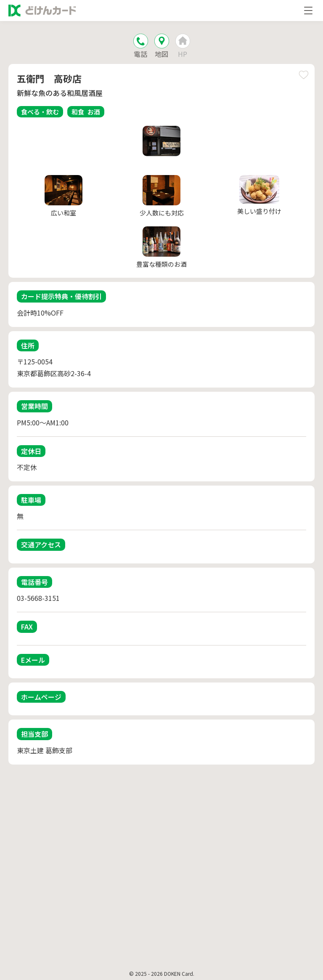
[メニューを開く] (308, 11)
